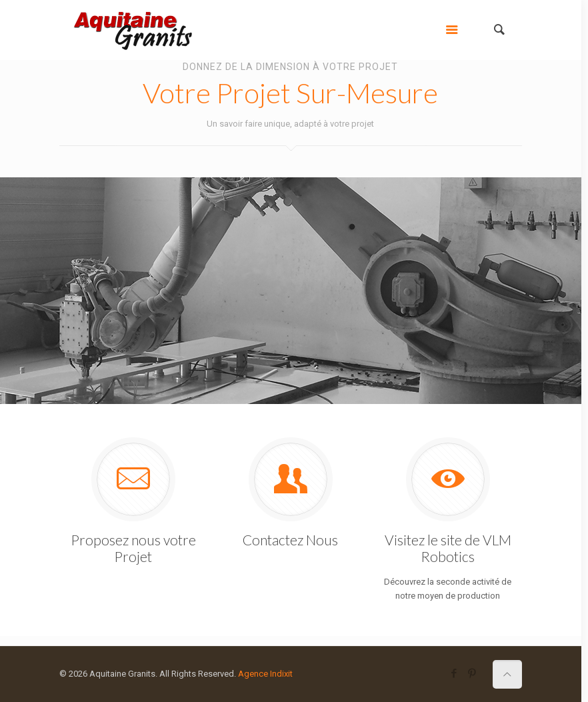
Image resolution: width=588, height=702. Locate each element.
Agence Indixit (265, 674)
